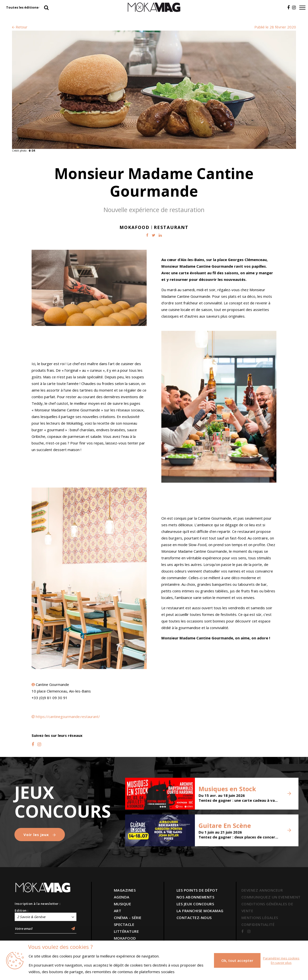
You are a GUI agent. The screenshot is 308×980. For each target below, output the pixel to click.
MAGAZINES (125, 890)
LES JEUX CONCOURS (195, 904)
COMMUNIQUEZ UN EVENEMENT (271, 897)
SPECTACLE (124, 924)
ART (118, 911)
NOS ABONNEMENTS (195, 897)
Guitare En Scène (225, 825)
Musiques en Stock (227, 789)
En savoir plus (281, 963)
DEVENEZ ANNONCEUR (262, 890)
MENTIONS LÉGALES (260, 918)
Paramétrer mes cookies (281, 958)
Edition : (22, 910)
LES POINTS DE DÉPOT (197, 890)
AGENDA (122, 897)
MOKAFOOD (125, 938)
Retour (20, 27)
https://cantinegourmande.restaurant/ (68, 717)
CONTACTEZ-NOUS (194, 918)
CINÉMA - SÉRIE (128, 918)
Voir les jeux (40, 835)
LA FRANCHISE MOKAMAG (200, 911)
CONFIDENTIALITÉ (258, 924)
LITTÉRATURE (126, 931)
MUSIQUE (123, 904)
